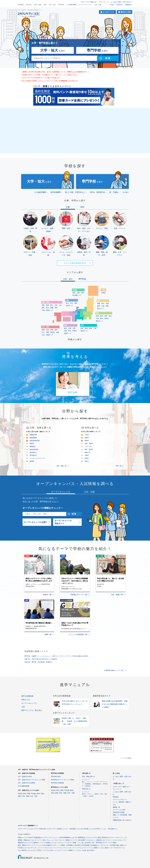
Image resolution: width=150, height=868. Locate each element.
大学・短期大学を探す (25, 777)
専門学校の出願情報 (57, 783)
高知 (56, 308)
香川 (47, 308)
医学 (102, 794)
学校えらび (26, 700)
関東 (29, 794)
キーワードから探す (119, 810)
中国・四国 (25, 796)
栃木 (102, 316)
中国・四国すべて (47, 310)
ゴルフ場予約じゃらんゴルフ (27, 850)
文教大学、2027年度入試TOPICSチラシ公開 (41, 659)
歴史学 (87, 461)
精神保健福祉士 (97, 784)
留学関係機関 (55, 192)
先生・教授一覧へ (118, 595)
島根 (47, 305)
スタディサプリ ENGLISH (37, 829)
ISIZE (92, 850)
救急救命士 (33, 452)
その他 (125, 192)
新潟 (74, 293)
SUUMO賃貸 (85, 845)
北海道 (103, 293)
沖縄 (57, 332)
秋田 (99, 306)
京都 (70, 328)
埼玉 (110, 316)
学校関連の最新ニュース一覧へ (114, 670)
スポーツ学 (88, 447)
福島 (107, 306)
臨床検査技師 (34, 449)
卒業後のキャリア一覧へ (80, 595)
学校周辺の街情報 (119, 812)
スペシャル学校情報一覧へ (79, 634)
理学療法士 (33, 455)
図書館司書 (33, 435)
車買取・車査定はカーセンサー (28, 840)
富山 (67, 303)
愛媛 (52, 308)
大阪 (74, 328)
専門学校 (61, 5)
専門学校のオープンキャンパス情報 (62, 780)
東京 (102, 318)
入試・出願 (98, 5)
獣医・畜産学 (89, 449)
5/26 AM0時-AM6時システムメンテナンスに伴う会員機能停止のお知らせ (49, 81)
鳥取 (43, 305)
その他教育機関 (71, 5)
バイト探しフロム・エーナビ (48, 840)
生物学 (87, 455)
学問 (45, 5)
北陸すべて (69, 306)
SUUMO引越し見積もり (118, 845)
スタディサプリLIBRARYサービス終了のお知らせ (41, 78)
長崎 (52, 330)
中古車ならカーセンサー (26, 848)
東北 (25, 794)
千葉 (97, 318)
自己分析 (29, 5)
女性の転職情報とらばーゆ (68, 838)
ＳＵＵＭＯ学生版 (83, 829)
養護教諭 (33, 447)
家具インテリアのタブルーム (114, 848)
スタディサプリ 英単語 (54, 829)
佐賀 (47, 330)
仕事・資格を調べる (88, 777)
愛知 (91, 328)
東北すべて (101, 309)
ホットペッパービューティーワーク (81, 848)
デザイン (90, 794)
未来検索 (21, 5)
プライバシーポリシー (120, 800)
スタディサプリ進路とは (88, 2)
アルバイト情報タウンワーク (68, 840)
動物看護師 (33, 438)
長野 (83, 293)
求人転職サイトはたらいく (87, 840)
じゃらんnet (41, 845)
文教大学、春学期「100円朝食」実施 (38, 662)
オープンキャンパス (85, 5)
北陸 (42, 794)
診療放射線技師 (35, 441)
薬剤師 (32, 461)
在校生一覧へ (48, 595)
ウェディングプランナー (38, 458)
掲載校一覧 (116, 807)
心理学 (87, 435)
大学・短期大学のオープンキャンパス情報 (31, 780)
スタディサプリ (23, 829)
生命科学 (91, 796)
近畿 (19, 796)
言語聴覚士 (88, 786)
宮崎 (47, 332)
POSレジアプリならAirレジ (46, 850)
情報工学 (87, 452)
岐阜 (82, 328)
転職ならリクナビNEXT (25, 838)
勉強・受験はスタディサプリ (27, 845)
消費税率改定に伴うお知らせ (122, 820)
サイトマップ (104, 2)
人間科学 (96, 794)
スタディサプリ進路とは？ (121, 787)
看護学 (87, 438)
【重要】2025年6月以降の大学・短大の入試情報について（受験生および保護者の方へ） (55, 72)
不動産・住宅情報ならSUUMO (70, 845)
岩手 (103, 303)
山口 (60, 305)
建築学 (87, 441)
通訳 (83, 782)
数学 (106, 794)
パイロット (89, 782)
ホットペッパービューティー (59, 848)
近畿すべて (67, 333)
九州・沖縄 (34, 796)
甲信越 (33, 794)
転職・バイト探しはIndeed (82, 843)
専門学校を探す (56, 777)
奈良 (70, 331)
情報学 (87, 458)
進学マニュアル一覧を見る (32, 710)
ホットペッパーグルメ (42, 848)
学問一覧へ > (120, 466)
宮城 (107, 303)
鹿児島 (52, 332)
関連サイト (72, 850)
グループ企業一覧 (83, 850)
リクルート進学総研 (69, 829)
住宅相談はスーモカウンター (100, 845)
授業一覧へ (49, 634)
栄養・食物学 (89, 444)
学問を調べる (86, 789)
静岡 (86, 328)
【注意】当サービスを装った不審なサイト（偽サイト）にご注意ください (50, 75)
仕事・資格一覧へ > (63, 466)
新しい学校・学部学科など (75, 192)
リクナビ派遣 (96, 838)
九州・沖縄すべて (47, 335)
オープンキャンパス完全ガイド (63, 522)
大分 (43, 332)
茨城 (97, 316)
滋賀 (65, 328)
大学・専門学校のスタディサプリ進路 (104, 843)
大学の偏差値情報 (23, 786)
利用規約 (116, 797)
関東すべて (99, 321)
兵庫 (65, 331)
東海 (38, 794)
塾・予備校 (114, 192)
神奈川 (107, 318)
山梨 (78, 293)
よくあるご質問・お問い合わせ (121, 2)
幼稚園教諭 (88, 784)
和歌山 (75, 331)
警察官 (32, 444)
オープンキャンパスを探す (36, 522)
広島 (56, 305)
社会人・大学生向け (117, 5)
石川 (72, 303)
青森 (99, 303)
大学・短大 (52, 5)
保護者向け (129, 5)
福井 (76, 303)
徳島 (43, 308)
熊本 (56, 330)
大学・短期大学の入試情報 (26, 783)
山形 (103, 306)
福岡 (43, 330)
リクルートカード (62, 850)
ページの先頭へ (127, 758)
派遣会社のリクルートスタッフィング (114, 838)
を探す (53, 50)
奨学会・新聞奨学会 (97, 192)
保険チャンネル (99, 848)
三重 (95, 328)
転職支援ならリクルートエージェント (46, 838)
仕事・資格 (38, 5)
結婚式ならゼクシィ (53, 845)
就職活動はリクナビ (84, 838)
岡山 (52, 305)
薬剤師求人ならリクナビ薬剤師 (28, 843)
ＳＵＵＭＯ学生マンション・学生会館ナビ (103, 829)
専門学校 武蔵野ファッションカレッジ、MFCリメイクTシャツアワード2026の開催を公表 (56, 656)
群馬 (106, 316)
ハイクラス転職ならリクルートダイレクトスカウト (55, 843)
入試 (23, 707)
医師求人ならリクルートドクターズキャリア (111, 840)
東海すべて (84, 331)
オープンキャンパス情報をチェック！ (43, 508)
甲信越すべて (77, 295)
